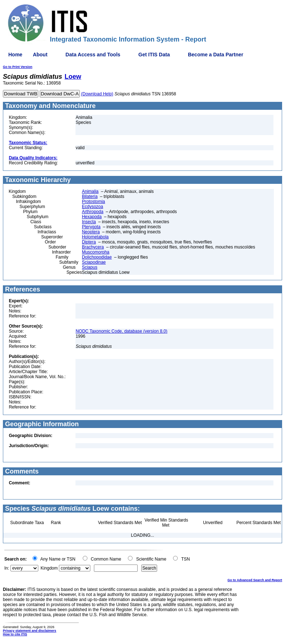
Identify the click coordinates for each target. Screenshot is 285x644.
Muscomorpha (96, 252)
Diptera (89, 242)
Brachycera (93, 247)
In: (7, 568)
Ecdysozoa (93, 207)
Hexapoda (92, 217)
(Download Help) (97, 94)
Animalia (90, 191)
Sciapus (90, 267)
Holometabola (95, 237)
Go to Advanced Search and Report (255, 580)
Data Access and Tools (93, 55)
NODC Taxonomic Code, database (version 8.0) (121, 331)
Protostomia (94, 202)
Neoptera (91, 232)
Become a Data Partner (215, 55)
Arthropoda (93, 212)
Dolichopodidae (97, 257)
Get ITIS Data (154, 55)
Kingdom (49, 568)
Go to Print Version (18, 67)
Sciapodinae (94, 262)
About (40, 55)
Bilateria (90, 196)
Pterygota (91, 227)
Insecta (89, 222)
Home (15, 55)
